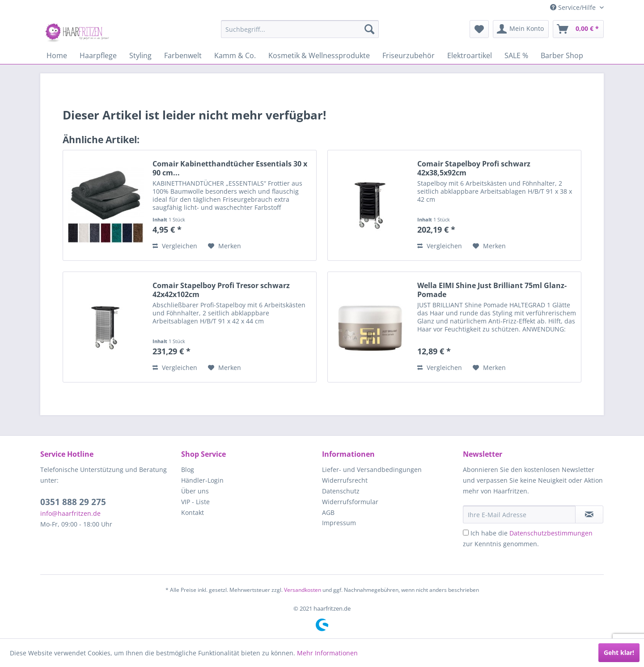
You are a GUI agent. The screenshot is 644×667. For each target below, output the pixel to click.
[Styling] (140, 55)
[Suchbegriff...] (300, 29)
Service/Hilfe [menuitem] (574, 7)
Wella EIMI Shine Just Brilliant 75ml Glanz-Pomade (492, 290)
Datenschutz (341, 491)
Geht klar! (619, 652)
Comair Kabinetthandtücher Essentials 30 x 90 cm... (230, 168)
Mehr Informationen (327, 653)
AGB (328, 512)
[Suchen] (369, 29)
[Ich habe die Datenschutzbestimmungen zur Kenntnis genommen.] (466, 533)
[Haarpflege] (98, 55)
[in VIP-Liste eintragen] (589, 514)
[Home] (57, 55)
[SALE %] (516, 55)
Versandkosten (303, 590)
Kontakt (193, 512)
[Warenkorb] (578, 29)
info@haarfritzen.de (70, 513)
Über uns (195, 491)
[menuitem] (300, 29)
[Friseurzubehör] (409, 55)
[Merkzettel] (479, 29)
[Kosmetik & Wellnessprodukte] (319, 55)
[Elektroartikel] (470, 55)
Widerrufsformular (350, 502)
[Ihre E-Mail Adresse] (519, 514)
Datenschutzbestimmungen (551, 533)
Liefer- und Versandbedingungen (372, 469)
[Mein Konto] (521, 29)
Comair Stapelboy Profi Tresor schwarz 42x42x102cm (221, 290)
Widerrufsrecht (345, 480)
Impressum (339, 523)
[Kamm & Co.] (235, 55)
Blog (188, 469)
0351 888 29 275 (73, 502)
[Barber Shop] (562, 55)
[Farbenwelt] (183, 55)
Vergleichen (175, 246)
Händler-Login (202, 480)
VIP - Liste (195, 502)
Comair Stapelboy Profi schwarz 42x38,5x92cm (474, 168)
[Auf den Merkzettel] (225, 246)
